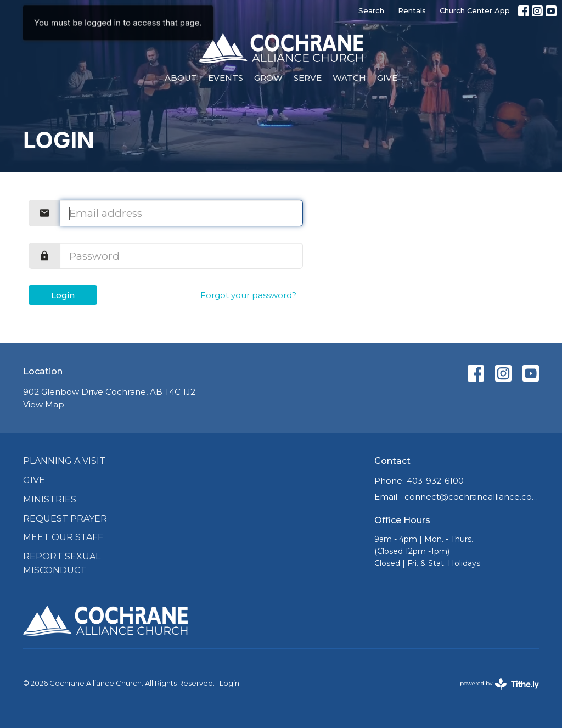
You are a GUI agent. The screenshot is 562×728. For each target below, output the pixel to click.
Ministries (50, 499)
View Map (44, 404)
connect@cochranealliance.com (472, 497)
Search (371, 10)
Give (387, 78)
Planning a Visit (64, 461)
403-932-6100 (435, 481)
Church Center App (475, 10)
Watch (349, 78)
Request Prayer (65, 519)
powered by (499, 684)
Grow (268, 78)
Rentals (412, 10)
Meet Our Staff (63, 537)
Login (63, 295)
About (181, 78)
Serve (308, 78)
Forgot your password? (248, 295)
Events (226, 78)
